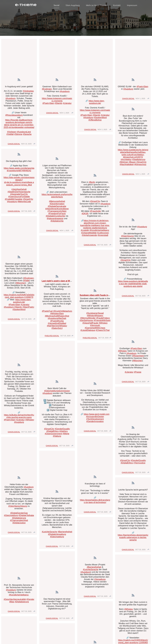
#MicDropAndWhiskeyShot (57, 317)
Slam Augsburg (73, 6)
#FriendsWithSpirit (102, 322)
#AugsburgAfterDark (57, 320)
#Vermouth (95, 327)
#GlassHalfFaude (90, 324)
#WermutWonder (88, 319)
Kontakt (117, 6)
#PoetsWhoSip (57, 322)
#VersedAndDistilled (57, 324)
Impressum (132, 6)
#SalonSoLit (57, 329)
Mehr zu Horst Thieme (96, 6)
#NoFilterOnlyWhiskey (57, 327)
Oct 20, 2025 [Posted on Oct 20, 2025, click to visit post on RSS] (26, 533)
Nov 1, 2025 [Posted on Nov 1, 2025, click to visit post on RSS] (64, 232)
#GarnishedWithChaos (95, 329)
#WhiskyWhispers (95, 317)
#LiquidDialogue (88, 331)
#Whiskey (103, 324)
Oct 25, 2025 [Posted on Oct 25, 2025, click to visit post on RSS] (65, 337)
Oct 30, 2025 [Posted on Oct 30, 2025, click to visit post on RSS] (26, 212)
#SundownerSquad (95, 314)
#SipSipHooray (86, 322)
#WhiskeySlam (57, 315)
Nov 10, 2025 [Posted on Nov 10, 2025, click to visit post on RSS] (26, 145)
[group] (34, 145)
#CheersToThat (103, 331)
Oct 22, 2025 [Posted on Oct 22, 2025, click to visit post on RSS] (26, 433)
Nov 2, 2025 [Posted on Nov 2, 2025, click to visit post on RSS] (64, 114)
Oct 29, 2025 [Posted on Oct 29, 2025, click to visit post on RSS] (26, 320)
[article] (19, 94)
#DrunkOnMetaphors (63, 312)
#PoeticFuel (47, 312)
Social (56, 6)
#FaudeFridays (103, 319)
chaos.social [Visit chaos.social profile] (14, 145)
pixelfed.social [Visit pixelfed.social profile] (52, 337)
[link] (19, 81)
